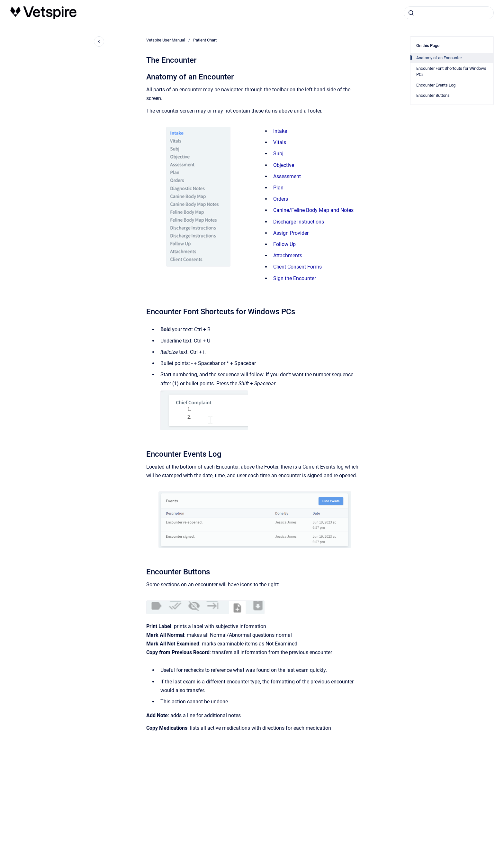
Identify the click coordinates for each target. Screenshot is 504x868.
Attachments (288, 256)
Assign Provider (291, 233)
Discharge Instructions (299, 222)
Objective (284, 165)
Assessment (287, 176)
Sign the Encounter (295, 278)
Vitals (280, 142)
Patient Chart (205, 40)
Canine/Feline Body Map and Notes (313, 210)
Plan (278, 188)
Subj (278, 154)
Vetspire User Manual (166, 40)
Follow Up (284, 244)
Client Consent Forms (297, 267)
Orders (281, 199)
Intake (280, 131)
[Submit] (411, 13)
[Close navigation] (99, 41)
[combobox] (449, 13)
